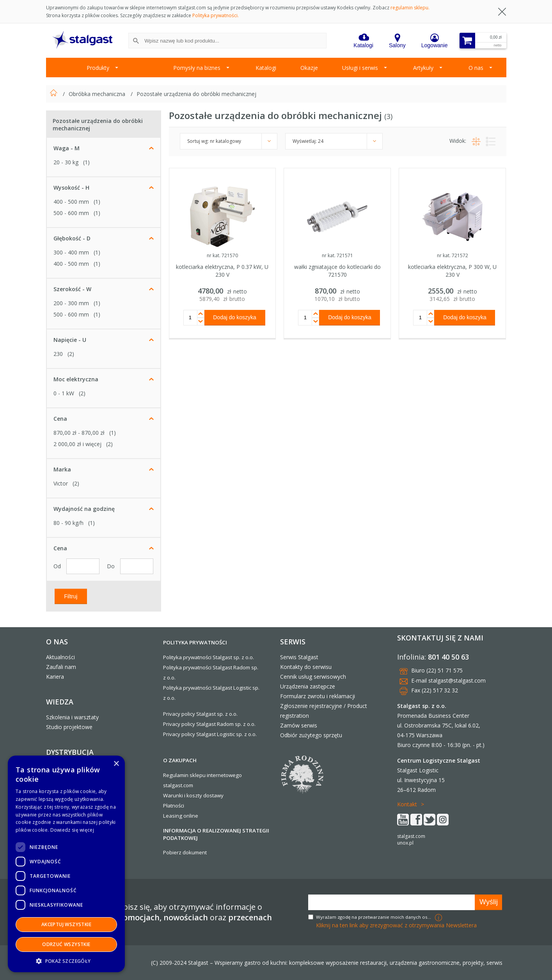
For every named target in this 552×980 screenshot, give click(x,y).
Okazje (309, 68)
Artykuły (423, 68)
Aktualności (60, 657)
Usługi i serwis (360, 68)
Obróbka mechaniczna (98, 94)
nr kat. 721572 (453, 255)
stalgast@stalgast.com (457, 680)
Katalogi (266, 68)
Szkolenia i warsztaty (72, 717)
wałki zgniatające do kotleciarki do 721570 (337, 271)
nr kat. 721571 (337, 255)
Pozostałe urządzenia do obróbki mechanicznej (196, 94)
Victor (61, 483)
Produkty (98, 68)
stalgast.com (411, 836)
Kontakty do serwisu (306, 667)
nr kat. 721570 (222, 255)
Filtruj (71, 596)
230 (58, 354)
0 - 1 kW (64, 393)
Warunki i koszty (183, 795)
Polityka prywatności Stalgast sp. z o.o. (209, 657)
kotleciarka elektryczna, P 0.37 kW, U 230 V (222, 271)
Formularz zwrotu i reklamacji (318, 696)
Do (112, 566)
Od (58, 566)
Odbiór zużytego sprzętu (311, 735)
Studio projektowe (69, 727)
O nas (476, 68)
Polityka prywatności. (216, 15)
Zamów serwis (299, 725)
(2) (71, 354)
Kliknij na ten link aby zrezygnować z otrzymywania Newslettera (396, 925)
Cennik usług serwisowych (313, 677)
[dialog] (66, 864)
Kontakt (407, 804)
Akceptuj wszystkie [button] (66, 924)
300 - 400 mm (71, 252)
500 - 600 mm (71, 213)
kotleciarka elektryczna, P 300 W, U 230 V (452, 271)
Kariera (55, 677)
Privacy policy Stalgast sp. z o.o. (200, 714)
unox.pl (405, 843)
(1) (86, 162)
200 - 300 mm (71, 303)
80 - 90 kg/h (68, 523)
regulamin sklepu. (410, 8)
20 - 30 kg (66, 162)
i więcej (77, 444)
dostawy (213, 795)
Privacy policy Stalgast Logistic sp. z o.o (209, 734)
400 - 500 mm (71, 202)
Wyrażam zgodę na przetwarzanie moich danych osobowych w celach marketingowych (375, 917)
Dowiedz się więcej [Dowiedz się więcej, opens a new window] (72, 830)
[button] (66, 961)
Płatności (174, 806)
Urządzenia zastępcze (308, 686)
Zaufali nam (61, 667)
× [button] (116, 764)
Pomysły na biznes (197, 68)
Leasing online (181, 816)
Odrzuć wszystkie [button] (66, 944)
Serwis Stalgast (299, 657)
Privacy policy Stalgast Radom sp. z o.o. (209, 724)
